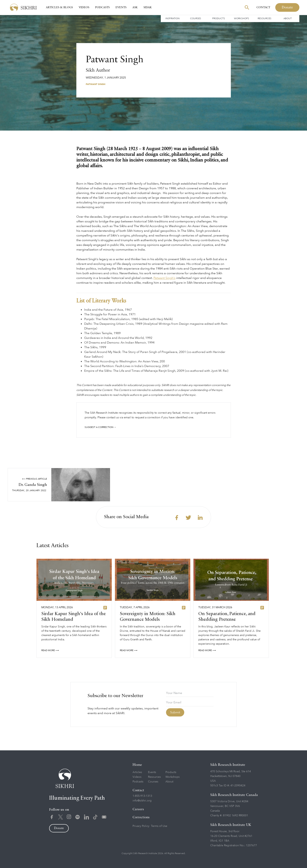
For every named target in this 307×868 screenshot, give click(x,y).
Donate (287, 7)
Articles (137, 772)
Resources (265, 18)
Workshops (242, 18)
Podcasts (102, 7)
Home (137, 765)
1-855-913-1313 (142, 796)
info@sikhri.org (142, 801)
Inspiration (172, 18)
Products (219, 18)
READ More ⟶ (50, 652)
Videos (84, 7)
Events (121, 7)
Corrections (141, 817)
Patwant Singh (96, 84)
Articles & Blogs (59, 7)
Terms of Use (159, 826)
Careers (138, 809)
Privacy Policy (141, 826)
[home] (23, 8)
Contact (263, 7)
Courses (196, 18)
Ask (135, 7)
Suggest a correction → (100, 427)
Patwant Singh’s (164, 278)
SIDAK (148, 7)
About (288, 18)
